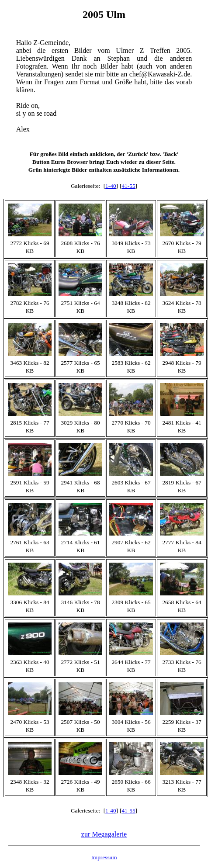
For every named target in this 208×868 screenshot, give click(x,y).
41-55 (128, 186)
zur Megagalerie (104, 834)
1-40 (111, 186)
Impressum (104, 857)
